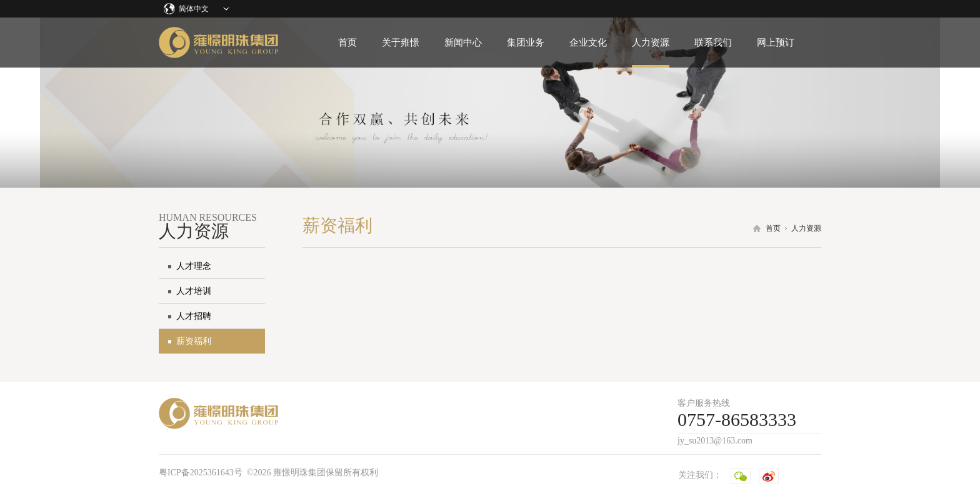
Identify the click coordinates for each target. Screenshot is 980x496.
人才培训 (194, 291)
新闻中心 (463, 43)
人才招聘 (194, 316)
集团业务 (526, 43)
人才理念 (194, 266)
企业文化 (588, 43)
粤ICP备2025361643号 (201, 473)
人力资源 (651, 43)
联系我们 (713, 43)
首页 (347, 43)
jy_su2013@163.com (715, 441)
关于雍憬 (401, 43)
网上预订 (776, 43)
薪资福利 (194, 341)
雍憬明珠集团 (218, 43)
